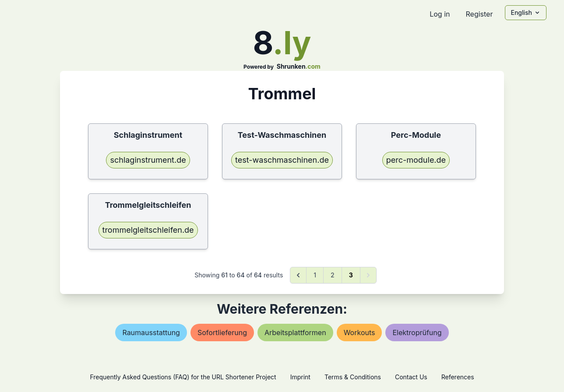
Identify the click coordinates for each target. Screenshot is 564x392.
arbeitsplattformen (295, 332)
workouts (360, 332)
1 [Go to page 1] (315, 275)
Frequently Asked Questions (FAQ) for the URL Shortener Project (183, 377)
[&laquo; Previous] (298, 275)
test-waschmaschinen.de (282, 160)
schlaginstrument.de (148, 160)
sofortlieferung (222, 332)
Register (479, 14)
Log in (440, 14)
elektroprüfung (417, 332)
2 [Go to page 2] (333, 275)
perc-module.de (416, 160)
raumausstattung (151, 332)
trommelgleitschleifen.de (148, 230)
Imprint (300, 377)
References (458, 377)
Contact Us (411, 377)
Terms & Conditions (353, 377)
